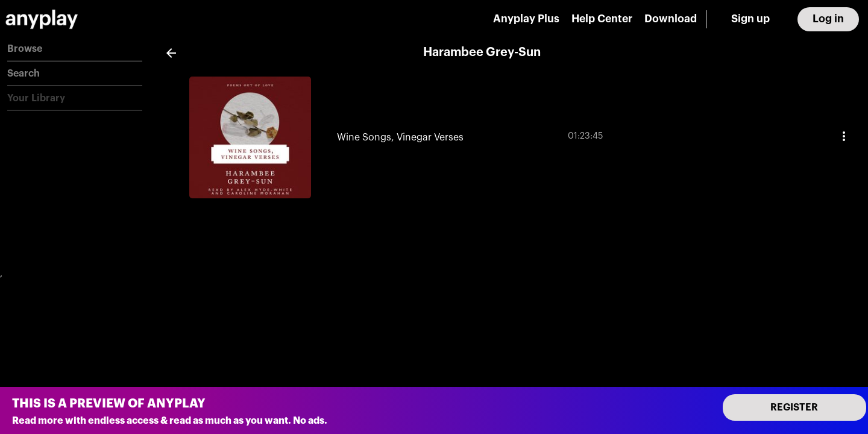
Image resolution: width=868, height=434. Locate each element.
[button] (75, 49)
